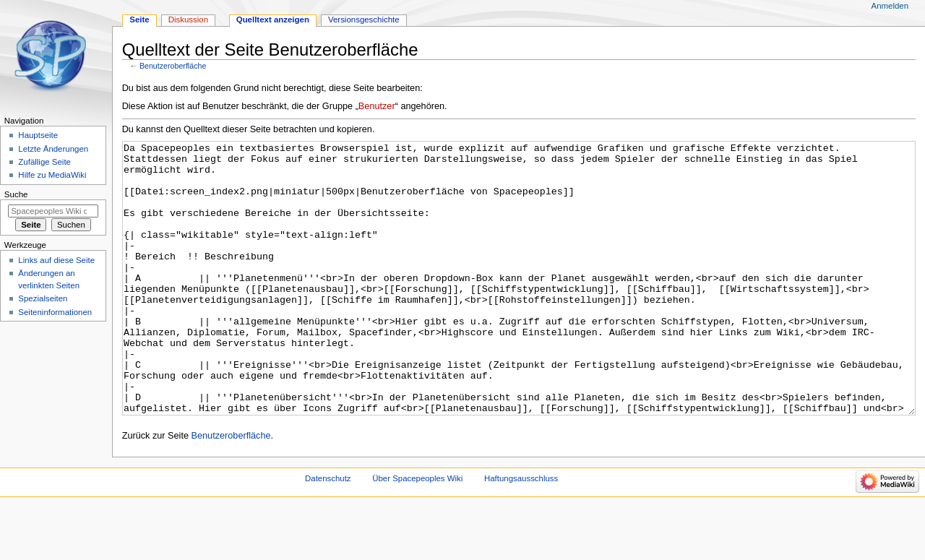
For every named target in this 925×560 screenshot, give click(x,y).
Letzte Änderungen (53, 149)
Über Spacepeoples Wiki (417, 533)
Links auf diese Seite (56, 260)
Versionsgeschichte (364, 20)
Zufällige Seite (44, 162)
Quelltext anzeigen (273, 20)
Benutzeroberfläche (173, 66)
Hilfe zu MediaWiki (52, 175)
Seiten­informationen (55, 312)
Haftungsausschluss (521, 533)
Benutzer (377, 106)
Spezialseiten (43, 298)
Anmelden (890, 6)
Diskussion (188, 20)
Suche (16, 194)
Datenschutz (328, 533)
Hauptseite (38, 135)
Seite (139, 20)
